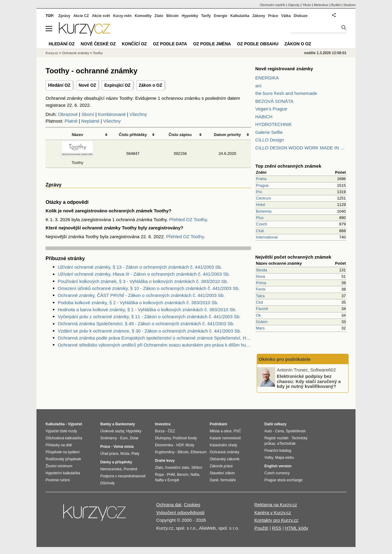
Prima (261, 283)
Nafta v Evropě (167, 480)
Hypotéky (190, 16)
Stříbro (197, 468)
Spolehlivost (296, 431)
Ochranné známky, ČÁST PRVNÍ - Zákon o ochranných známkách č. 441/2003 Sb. (141, 295)
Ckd (259, 302)
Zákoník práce (221, 466)
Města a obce (221, 431)
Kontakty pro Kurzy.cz (276, 520)
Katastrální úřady (224, 445)
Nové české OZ (98, 44)
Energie (221, 16)
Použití (261, 528)
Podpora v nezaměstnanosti (123, 476)
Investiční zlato (177, 468)
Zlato (159, 16)
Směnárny (109, 438)
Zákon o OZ (151, 85)
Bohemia (264, 211)
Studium (349, 5)
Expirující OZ (117, 85)
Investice (163, 424)
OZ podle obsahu (258, 44)
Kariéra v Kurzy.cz (273, 512)
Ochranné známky (76, 53)
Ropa (159, 475)
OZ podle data (170, 44)
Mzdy (190, 445)
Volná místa (123, 447)
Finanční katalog (278, 451)
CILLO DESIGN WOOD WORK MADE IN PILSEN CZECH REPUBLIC (301, 148)
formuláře (228, 480)
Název (77, 135)
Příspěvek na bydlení (63, 452)
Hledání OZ (59, 85)
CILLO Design (270, 140)
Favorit (262, 309)
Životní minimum (59, 466)
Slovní (88, 114)
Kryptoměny (165, 452)
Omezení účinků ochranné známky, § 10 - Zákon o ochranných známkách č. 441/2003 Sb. (149, 288)
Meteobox (321, 5)
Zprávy (64, 16)
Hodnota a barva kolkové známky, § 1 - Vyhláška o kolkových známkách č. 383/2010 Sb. (147, 310)
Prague (262, 185)
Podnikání (218, 424)
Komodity (143, 16)
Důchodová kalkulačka (64, 438)
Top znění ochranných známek (288, 166)
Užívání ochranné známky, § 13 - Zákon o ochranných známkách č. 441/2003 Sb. (140, 267)
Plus (260, 218)
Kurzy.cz (52, 53)
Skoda (261, 270)
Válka (286, 16)
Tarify (206, 16)
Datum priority (227, 135)
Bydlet (336, 5)
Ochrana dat (169, 505)
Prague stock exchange (283, 480)
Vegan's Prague (271, 109)
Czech (261, 224)
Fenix (261, 289)
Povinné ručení (58, 480)
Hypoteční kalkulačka (63, 473)
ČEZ (171, 431)
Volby (269, 458)
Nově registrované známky (284, 69)
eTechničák (287, 444)
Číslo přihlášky (133, 135)
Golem (262, 322)
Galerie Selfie (269, 132)
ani (258, 86)
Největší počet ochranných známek (293, 257)
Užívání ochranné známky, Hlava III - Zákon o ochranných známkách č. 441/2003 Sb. (144, 274)
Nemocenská (111, 469)
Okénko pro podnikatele (285, 359)
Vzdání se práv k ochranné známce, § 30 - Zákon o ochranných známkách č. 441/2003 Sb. (150, 331)
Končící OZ (134, 44)
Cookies (192, 505)
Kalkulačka (240, 16)
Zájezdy (294, 5)
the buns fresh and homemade (286, 93)
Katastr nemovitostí (225, 438)
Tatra (260, 296)
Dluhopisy (163, 438)
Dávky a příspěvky (116, 462)
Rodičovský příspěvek (63, 459)
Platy (135, 454)
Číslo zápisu (180, 135)
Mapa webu (284, 458)
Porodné (131, 469)
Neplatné (90, 121)
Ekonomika (164, 445)
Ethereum (198, 452)
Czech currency (277, 473)
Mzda (125, 454)
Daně (214, 480)
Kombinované (112, 114)
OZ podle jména (212, 44)
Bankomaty (125, 424)
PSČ (237, 431)
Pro (259, 192)
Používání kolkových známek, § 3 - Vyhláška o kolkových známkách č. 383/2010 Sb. (143, 281)
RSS (277, 528)
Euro (124, 438)
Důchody (107, 483)
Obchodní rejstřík (273, 5)
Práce (273, 16)
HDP (180, 445)
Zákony (259, 16)
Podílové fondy (185, 438)
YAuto (307, 5)
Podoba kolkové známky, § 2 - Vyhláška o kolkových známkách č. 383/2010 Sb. (138, 303)
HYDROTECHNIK (273, 124)
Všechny (138, 114)
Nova (260, 276)
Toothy (98, 53)
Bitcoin (172, 16)
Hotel (260, 205)
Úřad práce (109, 454)
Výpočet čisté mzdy (61, 431)
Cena (279, 431)
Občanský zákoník (225, 459)
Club (260, 231)
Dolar (134, 438)
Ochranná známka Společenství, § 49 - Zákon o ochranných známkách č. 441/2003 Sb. (146, 324)
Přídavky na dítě (59, 445)
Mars (260, 328)
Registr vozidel (276, 438)
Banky (106, 424)
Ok (258, 315)
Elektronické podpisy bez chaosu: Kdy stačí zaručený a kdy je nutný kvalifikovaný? (309, 381)
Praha (261, 179)
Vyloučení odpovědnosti (180, 512)
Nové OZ (88, 85)
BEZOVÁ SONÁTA (274, 101)
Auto (268, 431)
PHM (171, 475)
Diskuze (301, 16)
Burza (160, 431)
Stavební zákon (222, 473)
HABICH (264, 117)
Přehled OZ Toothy (188, 220)
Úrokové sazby (112, 431)
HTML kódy (297, 528)
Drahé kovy (165, 461)
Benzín (183, 475)
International (267, 237)
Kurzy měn (122, 16)
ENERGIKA (267, 78)
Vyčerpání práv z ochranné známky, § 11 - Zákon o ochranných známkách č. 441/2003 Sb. (149, 317)
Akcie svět (101, 16)
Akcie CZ (81, 16)
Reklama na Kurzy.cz (276, 505)
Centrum (263, 198)
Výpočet (75, 424)
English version (278, 466)
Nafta (195, 475)
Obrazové (68, 114)
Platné (71, 121)
